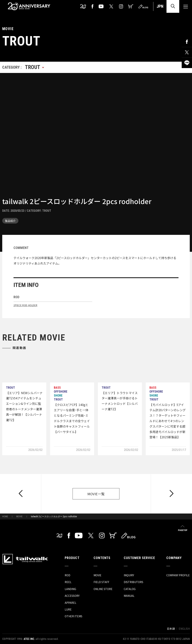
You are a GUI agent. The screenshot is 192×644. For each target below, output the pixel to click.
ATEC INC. (29, 639)
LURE (68, 609)
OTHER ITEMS (73, 616)
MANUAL (129, 596)
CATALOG (130, 589)
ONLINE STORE (103, 589)
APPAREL (70, 603)
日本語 (171, 629)
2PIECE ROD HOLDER (25, 305)
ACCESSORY (72, 596)
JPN (160, 6)
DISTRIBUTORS (133, 582)
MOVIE (19, 517)
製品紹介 (10, 221)
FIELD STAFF (101, 582)
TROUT (47, 211)
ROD (67, 575)
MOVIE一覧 (96, 494)
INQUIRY (129, 575)
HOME (5, 517)
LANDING (70, 589)
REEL (68, 582)
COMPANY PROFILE (178, 575)
